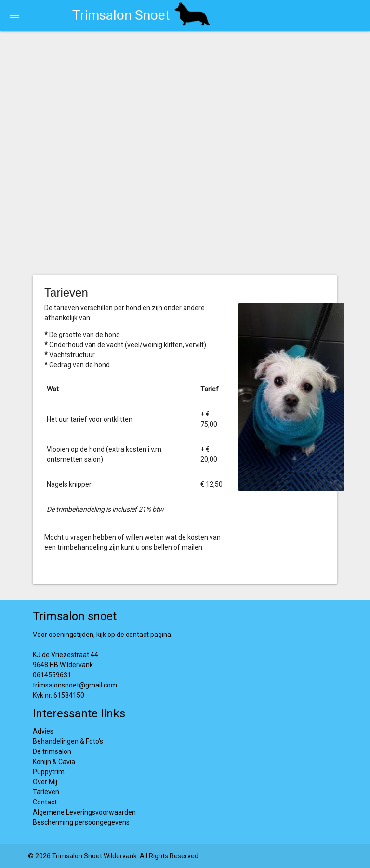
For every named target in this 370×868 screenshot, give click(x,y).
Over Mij (45, 782)
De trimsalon (52, 751)
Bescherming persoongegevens (81, 822)
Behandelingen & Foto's (68, 741)
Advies (43, 731)
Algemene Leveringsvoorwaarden (84, 812)
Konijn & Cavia (54, 762)
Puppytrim (49, 772)
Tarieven (46, 792)
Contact (45, 802)
